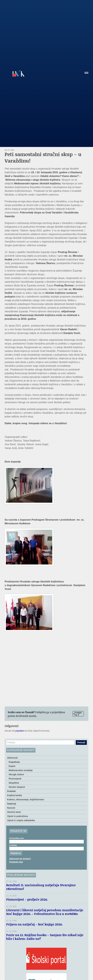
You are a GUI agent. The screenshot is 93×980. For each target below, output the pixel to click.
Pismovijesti (15, 779)
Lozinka (13, 845)
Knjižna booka (14, 795)
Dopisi (12, 766)
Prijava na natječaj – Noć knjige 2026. (34, 924)
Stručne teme (14, 812)
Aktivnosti (12, 758)
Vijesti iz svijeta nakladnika (21, 820)
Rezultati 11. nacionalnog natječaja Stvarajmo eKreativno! (41, 887)
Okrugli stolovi (16, 774)
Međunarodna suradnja (21, 770)
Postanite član (16, 862)
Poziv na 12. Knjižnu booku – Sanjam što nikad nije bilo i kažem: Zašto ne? (45, 937)
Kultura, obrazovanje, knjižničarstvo (26, 800)
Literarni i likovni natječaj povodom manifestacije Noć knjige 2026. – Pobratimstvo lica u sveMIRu (45, 912)
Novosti (11, 808)
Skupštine (14, 783)
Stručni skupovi (17, 787)
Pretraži (81, 742)
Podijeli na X (77, 714)
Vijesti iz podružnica (17, 816)
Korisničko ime (16, 838)
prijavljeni (20, 731)
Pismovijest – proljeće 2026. (27, 899)
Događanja (14, 762)
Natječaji (12, 804)
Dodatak (11, 791)
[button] (86, 74)
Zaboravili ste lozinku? (20, 859)
